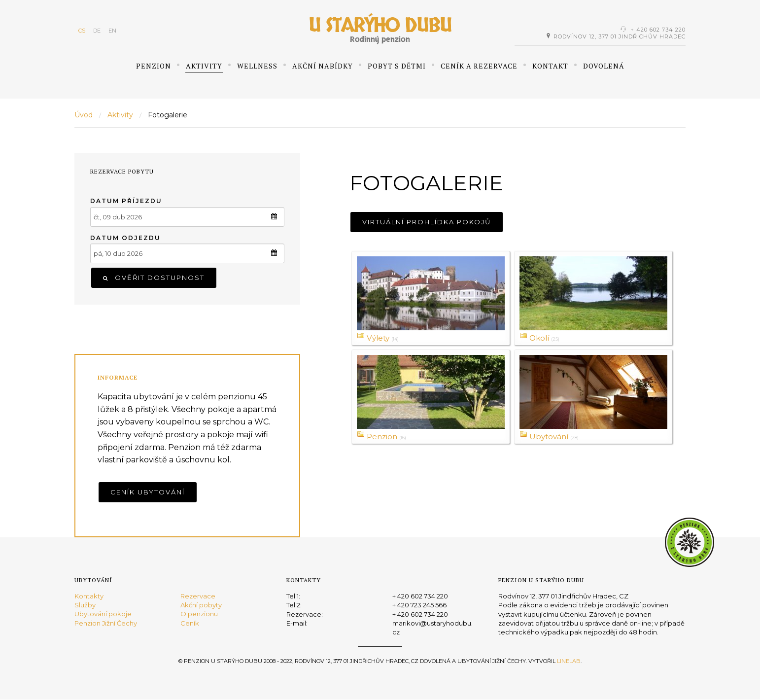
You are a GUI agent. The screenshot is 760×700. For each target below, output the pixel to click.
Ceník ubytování (148, 492)
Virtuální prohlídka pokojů (427, 222)
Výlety (379, 338)
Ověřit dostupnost (154, 278)
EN (112, 31)
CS (82, 31)
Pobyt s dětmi (397, 66)
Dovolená (604, 66)
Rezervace (198, 596)
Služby (85, 605)
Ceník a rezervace (479, 66)
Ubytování (550, 437)
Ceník (190, 623)
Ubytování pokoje (103, 614)
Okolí (540, 338)
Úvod (84, 115)
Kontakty (89, 596)
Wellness (257, 66)
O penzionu (199, 614)
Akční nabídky (323, 66)
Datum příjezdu (126, 201)
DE (97, 31)
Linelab (569, 661)
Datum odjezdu (125, 238)
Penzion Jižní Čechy (106, 623)
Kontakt (550, 66)
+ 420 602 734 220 (658, 30)
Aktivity (204, 66)
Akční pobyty (201, 605)
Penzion (154, 66)
